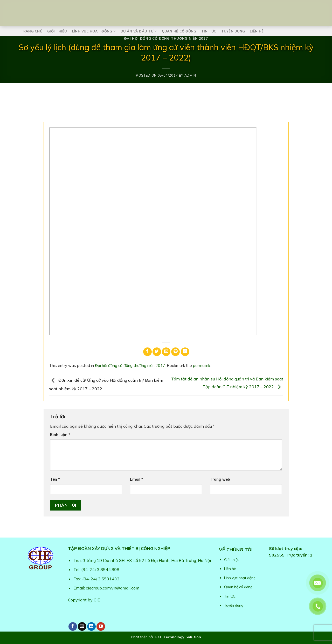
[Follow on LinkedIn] (91, 626)
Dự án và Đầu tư (139, 31)
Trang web (220, 479)
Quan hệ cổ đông (179, 31)
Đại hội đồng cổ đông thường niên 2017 (166, 38)
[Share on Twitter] (157, 352)
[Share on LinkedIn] (185, 352)
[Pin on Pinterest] (175, 352)
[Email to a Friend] (166, 352)
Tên (55, 479)
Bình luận (60, 435)
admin (190, 75)
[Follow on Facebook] (73, 626)
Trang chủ (32, 31)
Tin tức (209, 31)
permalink (202, 365)
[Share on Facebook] (147, 352)
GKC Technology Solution (178, 637)
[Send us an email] (82, 626)
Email (137, 479)
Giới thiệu (57, 31)
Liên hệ (257, 31)
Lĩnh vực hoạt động (94, 31)
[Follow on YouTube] (101, 626)
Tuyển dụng (233, 31)
